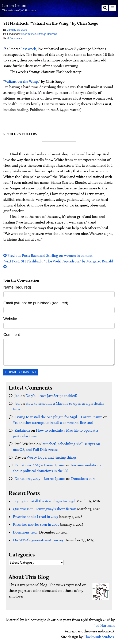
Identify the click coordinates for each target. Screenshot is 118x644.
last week (29, 49)
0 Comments (15, 38)
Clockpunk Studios (99, 637)
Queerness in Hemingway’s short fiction (45, 509)
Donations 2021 (83, 479)
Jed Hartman (104, 625)
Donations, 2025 (26, 532)
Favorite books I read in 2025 (35, 517)
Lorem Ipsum (14, 5)
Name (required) (17, 287)
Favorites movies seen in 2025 (36, 524)
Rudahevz (22, 430)
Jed (17, 396)
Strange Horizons (47, 34)
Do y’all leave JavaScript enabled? (51, 396)
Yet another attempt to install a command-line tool (53, 423)
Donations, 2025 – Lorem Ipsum (40, 465)
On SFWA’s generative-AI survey (38, 540)
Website (10, 319)
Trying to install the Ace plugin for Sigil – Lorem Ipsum (58, 417)
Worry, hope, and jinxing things (52, 457)
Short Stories (29, 34)
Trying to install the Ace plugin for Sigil (44, 501)
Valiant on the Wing (21, 81)
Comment (12, 335)
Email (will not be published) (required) (36, 303)
